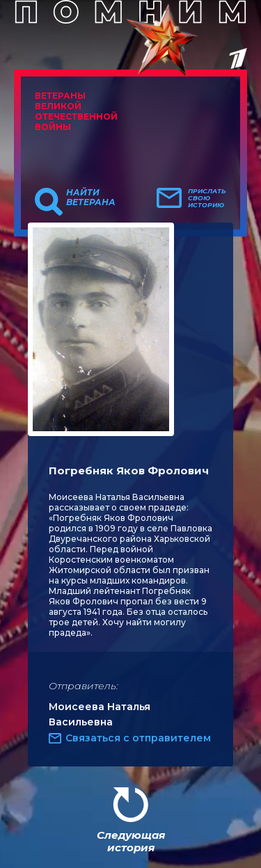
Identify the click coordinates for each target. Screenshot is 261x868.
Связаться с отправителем (138, 738)
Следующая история (131, 841)
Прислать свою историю (207, 198)
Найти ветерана (91, 198)
